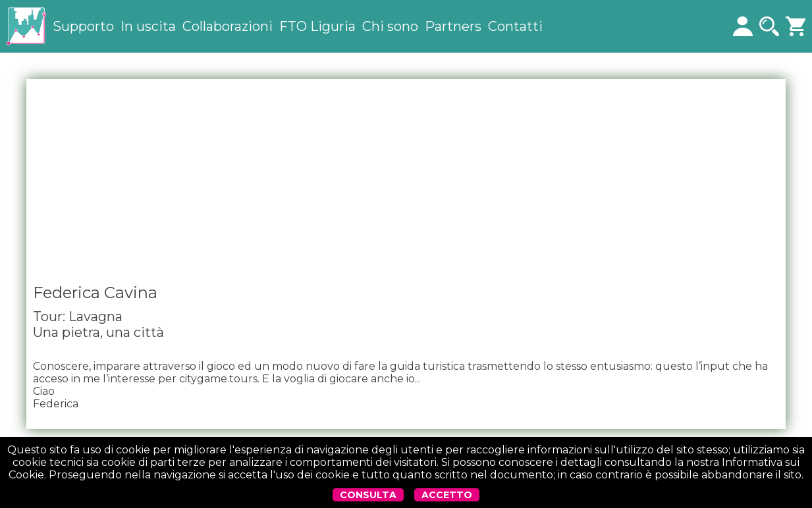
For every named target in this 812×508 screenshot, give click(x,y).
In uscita (148, 26)
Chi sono (390, 26)
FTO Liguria (317, 26)
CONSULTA (368, 495)
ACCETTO (447, 495)
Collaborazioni (228, 26)
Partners (453, 26)
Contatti (515, 26)
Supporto (83, 26)
